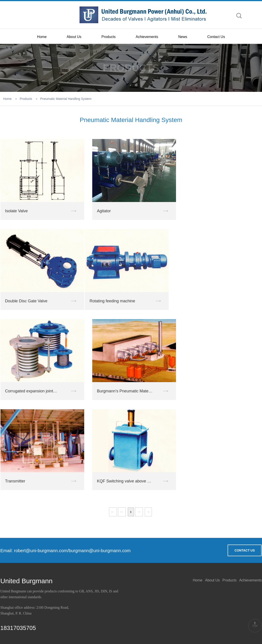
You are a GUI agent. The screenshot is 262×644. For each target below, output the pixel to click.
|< (113, 512)
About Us (74, 37)
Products (108, 37)
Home (42, 37)
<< (122, 512)
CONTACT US (245, 550)
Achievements (147, 37)
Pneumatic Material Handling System (66, 99)
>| (148, 512)
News (183, 37)
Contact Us (216, 37)
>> (139, 512)
